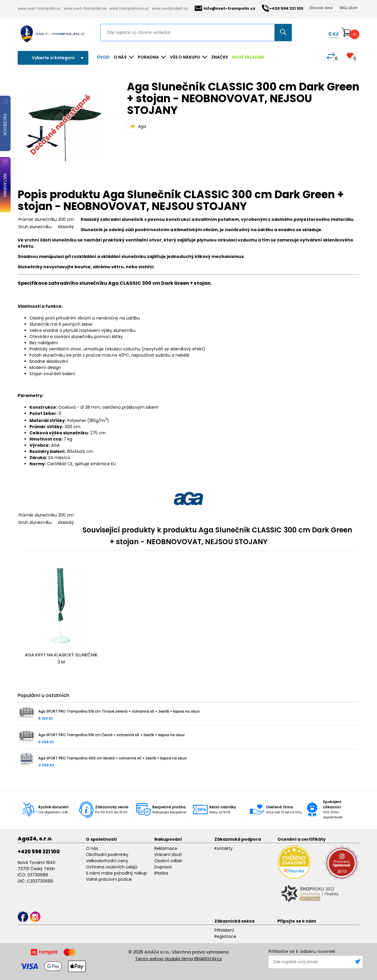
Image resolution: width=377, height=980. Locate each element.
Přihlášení (224, 930)
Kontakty (224, 848)
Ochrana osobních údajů (112, 867)
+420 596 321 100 (39, 852)
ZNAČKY (220, 57)
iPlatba (161, 873)
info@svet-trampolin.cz (225, 8)
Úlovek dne (321, 8)
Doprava (163, 867)
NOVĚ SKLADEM (248, 57)
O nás (92, 848)
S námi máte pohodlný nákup (116, 873)
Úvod (103, 57)
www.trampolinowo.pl (129, 8)
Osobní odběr (168, 861)
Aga (142, 126)
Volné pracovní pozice (109, 879)
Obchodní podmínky (107, 855)
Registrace (225, 936)
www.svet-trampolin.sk (85, 8)
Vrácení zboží (168, 855)
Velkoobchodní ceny (107, 861)
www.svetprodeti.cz (170, 8)
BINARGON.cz (208, 959)
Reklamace (166, 848)
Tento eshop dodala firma (164, 959)
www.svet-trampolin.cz (39, 8)
